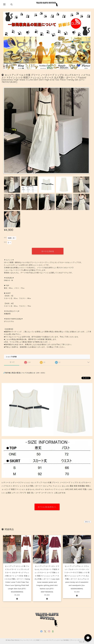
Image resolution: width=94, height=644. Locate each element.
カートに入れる (48, 251)
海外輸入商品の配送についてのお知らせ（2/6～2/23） (26, 373)
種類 (5, 238)
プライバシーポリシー (76, 640)
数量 (5, 242)
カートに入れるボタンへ (47, 507)
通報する (88, 522)
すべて (12, 362)
